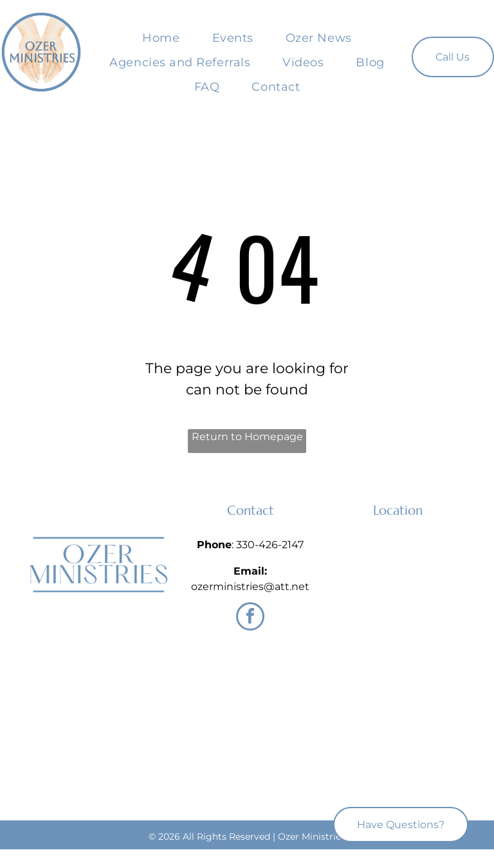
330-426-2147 (270, 545)
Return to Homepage (247, 437)
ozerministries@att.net (250, 586)
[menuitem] (161, 38)
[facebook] (250, 618)
